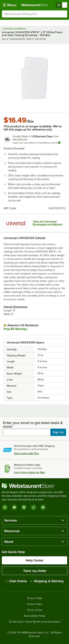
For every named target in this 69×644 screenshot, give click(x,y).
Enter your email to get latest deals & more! (33, 425)
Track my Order (35, 571)
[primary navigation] (10, 5)
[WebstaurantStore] (34, 486)
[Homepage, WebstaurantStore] (35, 5)
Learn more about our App (29, 472)
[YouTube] (14, 507)
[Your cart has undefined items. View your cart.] (61, 5)
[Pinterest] (43, 507)
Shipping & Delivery (47, 581)
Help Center (34, 560)
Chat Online (16, 581)
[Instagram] (5, 507)
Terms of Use (35, 610)
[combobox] (34, 14)
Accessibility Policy (35, 616)
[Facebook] (24, 507)
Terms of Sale (34, 598)
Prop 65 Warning (15, 329)
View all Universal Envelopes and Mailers (48, 223)
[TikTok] (33, 507)
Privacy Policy (35, 604)
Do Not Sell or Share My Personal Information (35, 622)
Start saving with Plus (26, 453)
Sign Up (58, 432)
